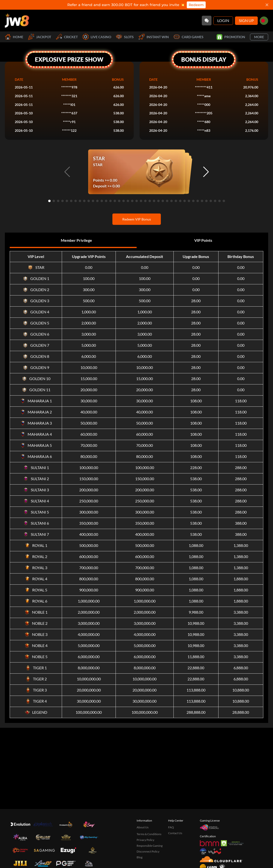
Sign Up (246, 20)
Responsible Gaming (150, 846)
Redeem (196, 5)
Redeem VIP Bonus (137, 219)
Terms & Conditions (149, 834)
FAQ (171, 827)
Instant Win (154, 37)
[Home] (17, 21)
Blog (140, 857)
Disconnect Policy (148, 851)
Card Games (189, 37)
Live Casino (97, 37)
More (259, 37)
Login (223, 20)
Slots (125, 37)
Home (14, 37)
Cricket (67, 37)
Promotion (231, 37)
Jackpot (40, 37)
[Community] (207, 21)
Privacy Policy (145, 840)
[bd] (264, 21)
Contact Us (175, 833)
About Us (143, 827)
